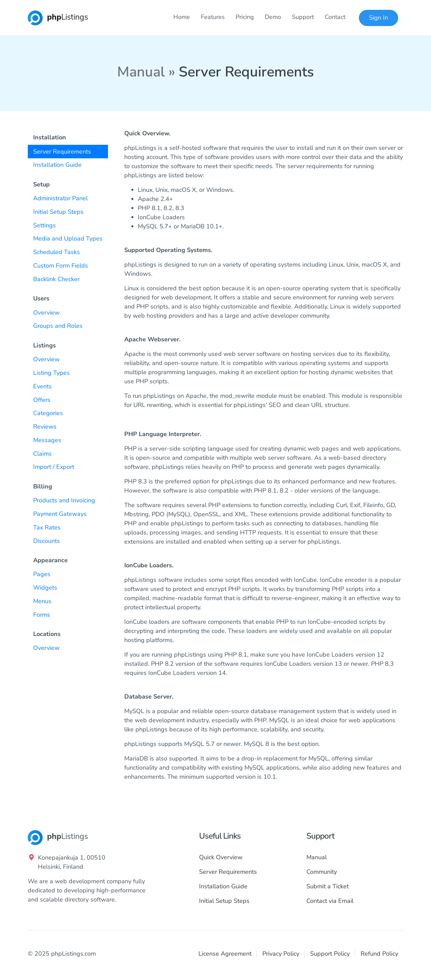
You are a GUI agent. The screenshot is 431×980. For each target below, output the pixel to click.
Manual (317, 857)
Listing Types (51, 373)
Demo (273, 17)
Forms (42, 615)
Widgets (45, 588)
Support (303, 17)
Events (42, 386)
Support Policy (330, 954)
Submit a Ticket (328, 886)
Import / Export (54, 467)
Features (213, 17)
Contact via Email (330, 901)
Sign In (379, 18)
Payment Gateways (60, 514)
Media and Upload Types (68, 238)
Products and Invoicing (64, 500)
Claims (42, 454)
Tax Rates (47, 527)
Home (182, 17)
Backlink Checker (56, 279)
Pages (42, 574)
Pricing (245, 17)
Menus (42, 601)
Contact (335, 17)
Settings (45, 225)
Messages (47, 440)
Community (322, 872)
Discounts (47, 541)
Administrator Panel (60, 198)
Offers (42, 400)
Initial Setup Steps (58, 212)
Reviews (45, 427)
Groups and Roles (58, 326)
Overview (46, 313)
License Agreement (225, 954)
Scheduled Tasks (57, 252)
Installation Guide (57, 165)
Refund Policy (379, 954)
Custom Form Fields (61, 266)
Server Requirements (62, 152)
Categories (48, 413)
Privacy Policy (281, 954)
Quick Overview (221, 857)
